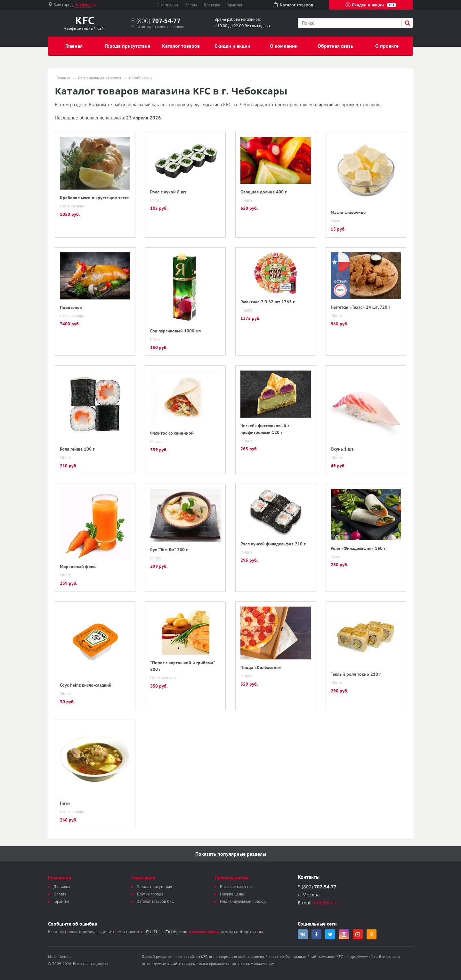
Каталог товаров (181, 46)
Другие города (150, 894)
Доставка (212, 5)
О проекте (387, 46)
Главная (74, 46)
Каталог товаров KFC (155, 901)
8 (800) (156, 21)
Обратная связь (335, 46)
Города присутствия (128, 46)
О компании (167, 5)
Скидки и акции (371, 5)
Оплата (191, 5)
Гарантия (234, 5)
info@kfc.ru (327, 902)
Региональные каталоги (100, 78)
